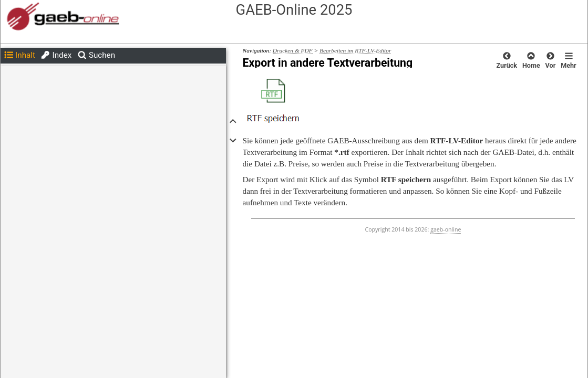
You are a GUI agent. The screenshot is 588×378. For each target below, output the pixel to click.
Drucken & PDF (293, 50)
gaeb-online (446, 229)
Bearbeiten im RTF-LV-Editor (355, 50)
